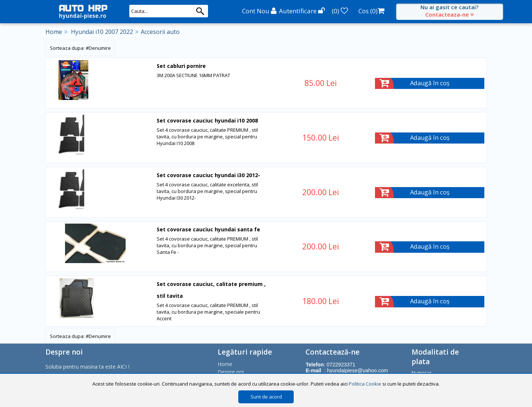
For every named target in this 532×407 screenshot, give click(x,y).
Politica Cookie (365, 384)
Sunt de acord (266, 397)
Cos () (371, 11)
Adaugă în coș (430, 83)
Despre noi (231, 371)
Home (54, 32)
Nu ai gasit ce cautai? (450, 11)
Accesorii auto (160, 32)
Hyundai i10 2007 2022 (102, 32)
